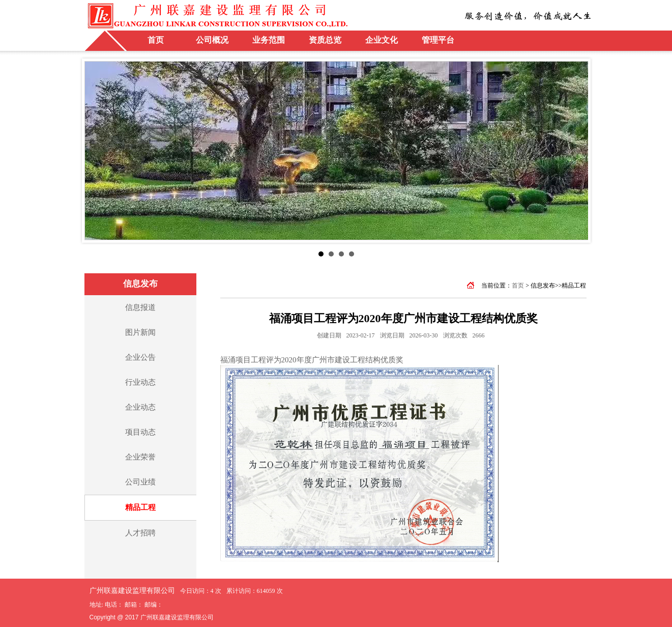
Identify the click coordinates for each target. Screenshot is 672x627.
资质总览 (325, 40)
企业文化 (382, 40)
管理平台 (438, 40)
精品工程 (140, 507)
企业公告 (140, 357)
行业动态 (140, 382)
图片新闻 (140, 332)
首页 (156, 40)
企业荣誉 (140, 457)
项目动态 (140, 432)
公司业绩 (140, 482)
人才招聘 (140, 533)
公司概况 (212, 40)
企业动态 (140, 407)
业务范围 (269, 40)
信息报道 (140, 307)
